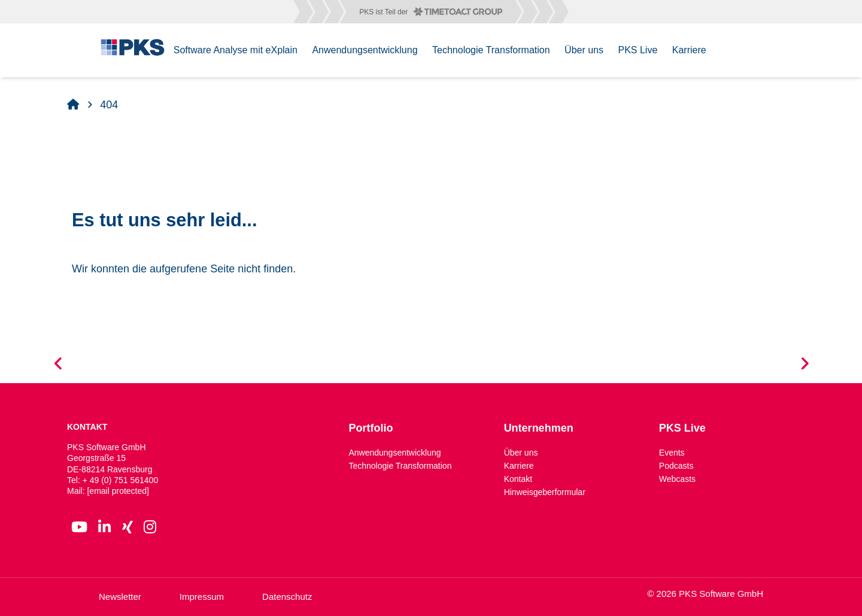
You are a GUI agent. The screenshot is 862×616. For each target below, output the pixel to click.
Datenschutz (287, 597)
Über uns (521, 453)
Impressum (202, 597)
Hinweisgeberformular (545, 492)
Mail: (108, 491)
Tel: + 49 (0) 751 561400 (113, 480)
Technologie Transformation (400, 466)
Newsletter (120, 597)
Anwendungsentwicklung (394, 453)
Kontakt (518, 479)
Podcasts (676, 466)
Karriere (519, 466)
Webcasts (677, 479)
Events (672, 453)
